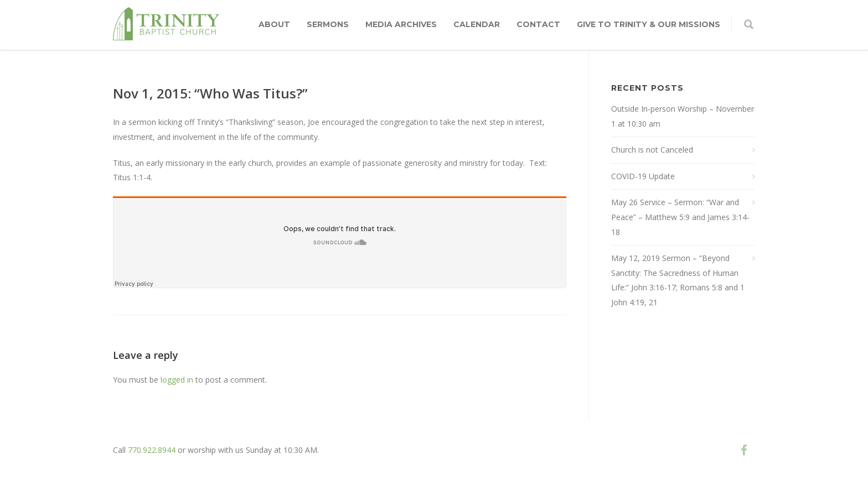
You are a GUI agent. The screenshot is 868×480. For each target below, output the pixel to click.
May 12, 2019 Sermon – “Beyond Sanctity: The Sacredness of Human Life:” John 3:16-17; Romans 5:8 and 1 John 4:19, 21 (678, 280)
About (274, 24)
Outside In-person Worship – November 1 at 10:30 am (683, 116)
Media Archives (401, 24)
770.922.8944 (152, 450)
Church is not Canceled (652, 150)
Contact (538, 24)
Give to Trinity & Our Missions (649, 24)
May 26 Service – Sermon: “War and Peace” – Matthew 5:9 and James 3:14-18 (680, 217)
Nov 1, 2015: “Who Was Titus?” (210, 93)
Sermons (328, 24)
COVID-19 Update (643, 176)
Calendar (477, 24)
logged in (177, 380)
